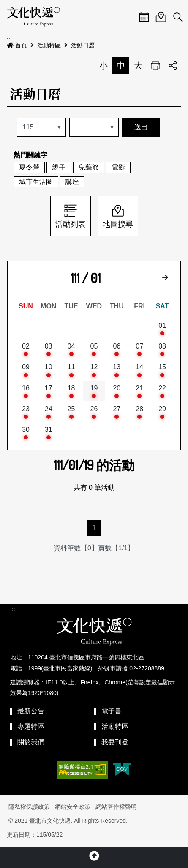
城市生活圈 (36, 182)
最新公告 (31, 711)
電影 (118, 167)
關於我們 (31, 742)
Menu (127, 17)
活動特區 (49, 45)
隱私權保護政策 (29, 807)
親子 (59, 167)
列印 (155, 66)
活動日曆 (83, 45)
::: (9, 37)
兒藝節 (89, 167)
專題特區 (31, 727)
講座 (72, 182)
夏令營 (29, 167)
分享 (173, 66)
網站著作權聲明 (116, 807)
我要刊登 (115, 742)
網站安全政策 (73, 807)
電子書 (112, 711)
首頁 (17, 45)
